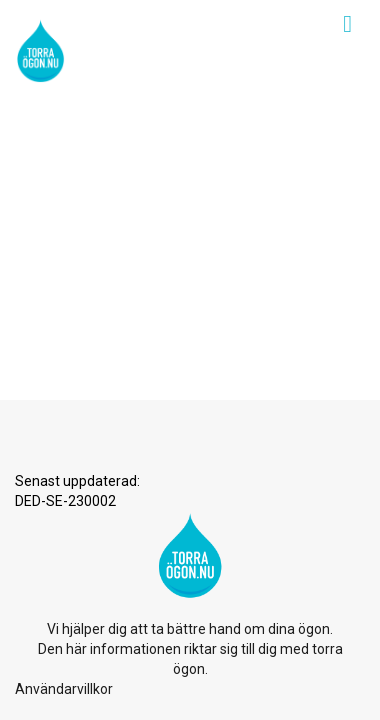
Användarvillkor (64, 266)
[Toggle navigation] (347, 24)
